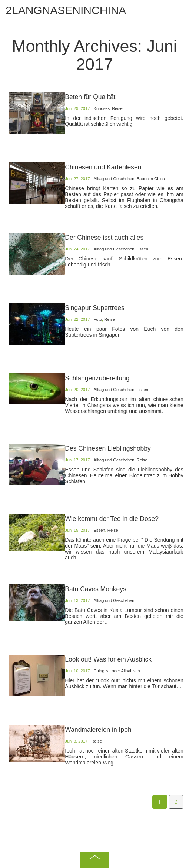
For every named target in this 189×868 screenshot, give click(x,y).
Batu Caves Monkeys (95, 589)
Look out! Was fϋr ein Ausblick (108, 659)
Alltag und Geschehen (114, 179)
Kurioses (102, 108)
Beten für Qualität (90, 97)
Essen (142, 249)
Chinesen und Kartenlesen (103, 167)
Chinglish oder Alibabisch (117, 671)
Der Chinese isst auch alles (104, 238)
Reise (117, 108)
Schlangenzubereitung (97, 378)
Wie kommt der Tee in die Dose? (112, 519)
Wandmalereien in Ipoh (98, 730)
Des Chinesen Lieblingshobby (108, 448)
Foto (97, 319)
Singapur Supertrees (95, 308)
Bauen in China (151, 179)
